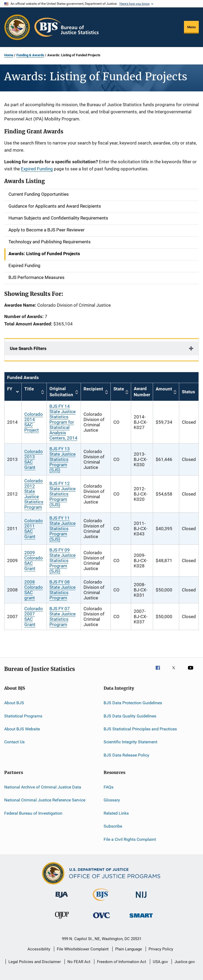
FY (13, 392)
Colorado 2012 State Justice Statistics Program (34, 494)
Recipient (93, 389)
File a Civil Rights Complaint (130, 839)
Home (9, 55)
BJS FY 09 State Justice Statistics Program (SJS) (63, 561)
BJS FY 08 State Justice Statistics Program (63, 590)
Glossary (112, 800)
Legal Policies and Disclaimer (35, 962)
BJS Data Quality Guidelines (130, 716)
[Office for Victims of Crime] (101, 919)
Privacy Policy (161, 949)
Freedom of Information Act (122, 962)
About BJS (14, 703)
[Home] (66, 27)
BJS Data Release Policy (126, 755)
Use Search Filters (28, 348)
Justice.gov (185, 962)
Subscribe (113, 826)
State (119, 389)
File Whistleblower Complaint (83, 949)
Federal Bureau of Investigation (33, 813)
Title (29, 389)
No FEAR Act (79, 962)
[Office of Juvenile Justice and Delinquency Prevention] (62, 920)
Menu (191, 27)
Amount (164, 389)
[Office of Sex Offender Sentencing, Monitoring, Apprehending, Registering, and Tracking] (141, 919)
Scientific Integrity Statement (130, 742)
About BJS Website (22, 729)
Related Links (116, 813)
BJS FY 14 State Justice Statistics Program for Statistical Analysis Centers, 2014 (63, 422)
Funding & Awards (30, 55)
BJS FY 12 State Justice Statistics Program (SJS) (63, 494)
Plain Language (129, 949)
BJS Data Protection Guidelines (133, 703)
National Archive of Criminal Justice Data (43, 787)
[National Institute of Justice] (141, 899)
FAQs (109, 787)
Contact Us (14, 742)
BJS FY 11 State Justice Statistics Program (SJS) (63, 529)
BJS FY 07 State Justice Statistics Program (63, 617)
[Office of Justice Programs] (17, 27)
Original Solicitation (61, 392)
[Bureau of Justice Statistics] (101, 902)
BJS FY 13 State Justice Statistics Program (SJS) (63, 459)
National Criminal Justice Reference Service (45, 800)
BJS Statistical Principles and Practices (140, 729)
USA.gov (160, 962)
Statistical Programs (23, 716)
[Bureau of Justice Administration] (62, 899)
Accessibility (39, 949)
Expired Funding (37, 169)
